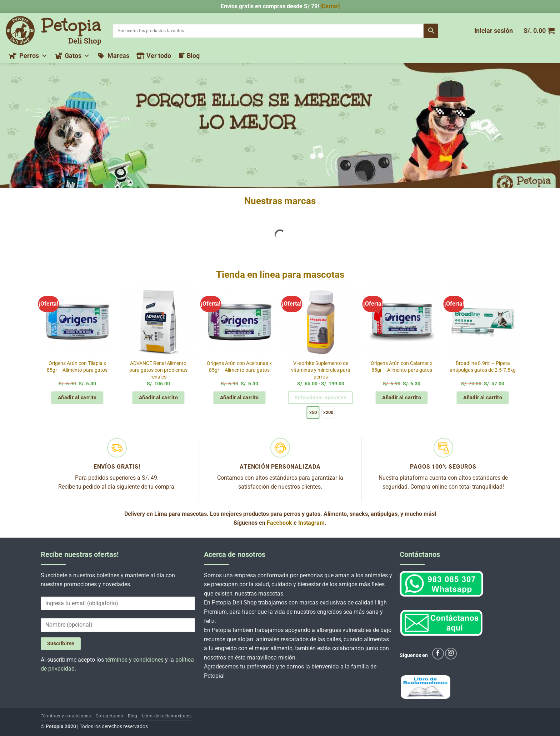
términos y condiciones (134, 660)
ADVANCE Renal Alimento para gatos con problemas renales (158, 370)
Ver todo (159, 56)
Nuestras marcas (280, 201)
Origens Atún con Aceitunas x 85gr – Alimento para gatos (239, 367)
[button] (494, 31)
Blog (193, 56)
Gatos (77, 56)
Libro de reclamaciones (167, 716)
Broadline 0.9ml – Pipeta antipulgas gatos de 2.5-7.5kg (483, 367)
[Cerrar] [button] (330, 6)
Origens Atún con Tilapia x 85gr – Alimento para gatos (77, 367)
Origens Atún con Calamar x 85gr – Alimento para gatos (402, 367)
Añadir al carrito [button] (77, 397)
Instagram (311, 523)
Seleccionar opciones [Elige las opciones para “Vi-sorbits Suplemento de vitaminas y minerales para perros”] (321, 397)
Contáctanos (109, 716)
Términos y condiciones (66, 716)
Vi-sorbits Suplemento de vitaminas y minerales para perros (321, 370)
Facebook (279, 523)
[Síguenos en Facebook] (438, 654)
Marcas (118, 56)
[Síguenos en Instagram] (451, 654)
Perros (33, 56)
